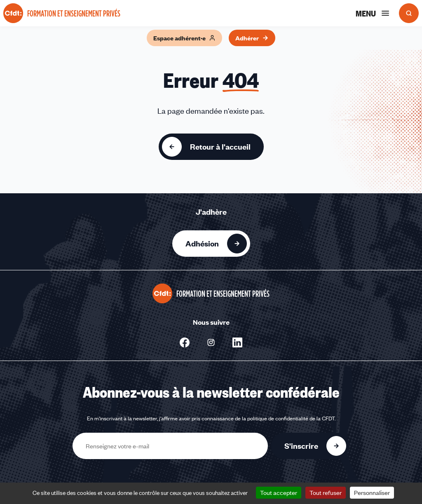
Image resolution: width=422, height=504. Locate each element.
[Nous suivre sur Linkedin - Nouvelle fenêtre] (237, 342)
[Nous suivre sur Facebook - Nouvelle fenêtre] (185, 342)
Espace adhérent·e (184, 38)
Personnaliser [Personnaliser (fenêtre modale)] (372, 492)
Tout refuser (326, 492)
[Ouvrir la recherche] (409, 13)
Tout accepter (279, 492)
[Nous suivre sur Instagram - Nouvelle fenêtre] (211, 342)
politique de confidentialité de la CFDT (291, 418)
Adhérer (252, 38)
